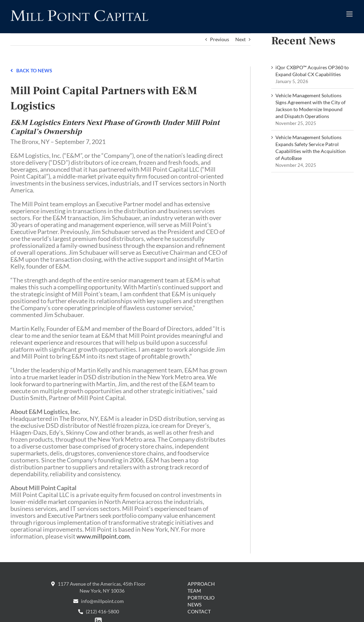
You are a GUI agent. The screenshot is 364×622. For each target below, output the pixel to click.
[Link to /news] (12, 70)
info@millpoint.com (99, 601)
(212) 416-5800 (99, 611)
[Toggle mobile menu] (350, 14)
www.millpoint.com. (104, 536)
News (194, 605)
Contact (199, 611)
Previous (220, 39)
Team (194, 591)
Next (240, 39)
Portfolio (201, 598)
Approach (201, 584)
